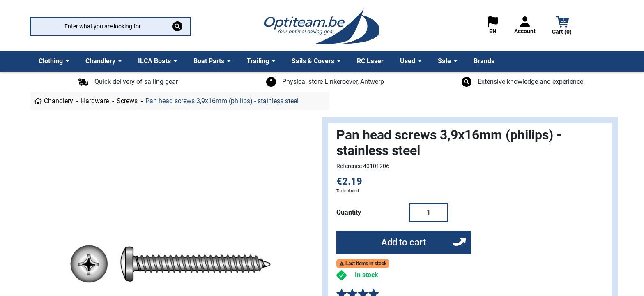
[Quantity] (429, 213)
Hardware (95, 101)
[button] (562, 27)
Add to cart (404, 242)
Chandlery (59, 101)
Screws (127, 101)
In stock (367, 275)
